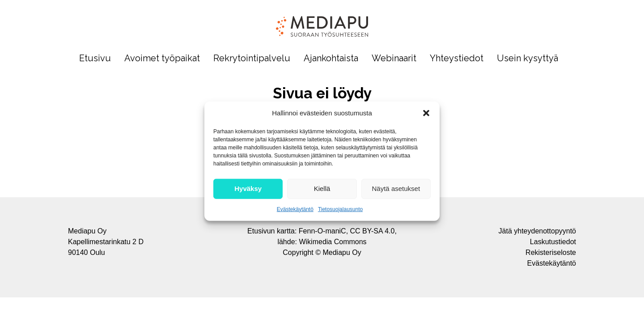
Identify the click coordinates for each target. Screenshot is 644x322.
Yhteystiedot (457, 58)
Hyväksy (248, 189)
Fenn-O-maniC (322, 231)
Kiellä (322, 189)
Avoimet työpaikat (162, 58)
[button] (426, 113)
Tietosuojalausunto (340, 209)
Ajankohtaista (331, 58)
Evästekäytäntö (295, 209)
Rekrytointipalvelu (252, 58)
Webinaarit (394, 58)
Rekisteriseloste (551, 252)
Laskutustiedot (553, 242)
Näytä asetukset (396, 189)
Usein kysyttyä (527, 58)
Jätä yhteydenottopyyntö (537, 231)
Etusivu (95, 58)
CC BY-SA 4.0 (373, 231)
